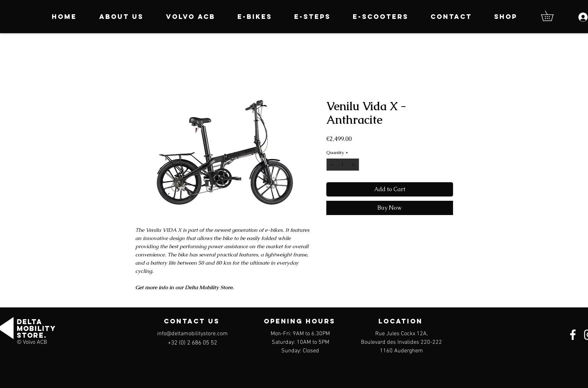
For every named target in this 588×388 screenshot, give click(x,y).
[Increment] (354, 165)
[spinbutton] (343, 165)
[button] (552, 16)
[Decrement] (332, 165)
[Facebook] (573, 335)
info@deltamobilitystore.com (192, 334)
